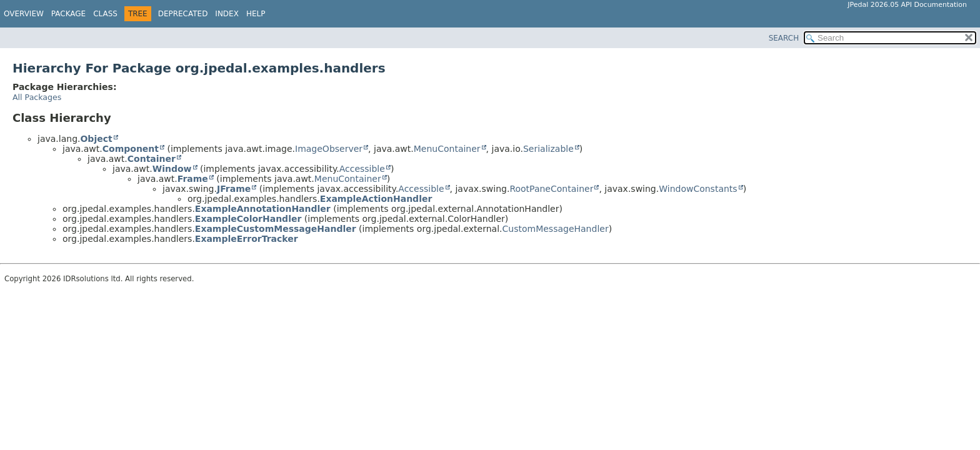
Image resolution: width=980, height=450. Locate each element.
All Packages (37, 97)
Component (131, 149)
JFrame (234, 189)
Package (68, 14)
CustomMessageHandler (556, 229)
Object (96, 139)
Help (256, 14)
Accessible (362, 169)
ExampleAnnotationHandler (263, 209)
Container (152, 159)
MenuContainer (447, 149)
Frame (193, 179)
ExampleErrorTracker (247, 239)
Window (172, 169)
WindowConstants (698, 189)
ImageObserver (329, 149)
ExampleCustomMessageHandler (276, 229)
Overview (24, 14)
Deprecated (183, 14)
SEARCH (784, 38)
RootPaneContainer (551, 189)
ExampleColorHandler (248, 219)
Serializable (548, 149)
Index (227, 14)
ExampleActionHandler (376, 199)
